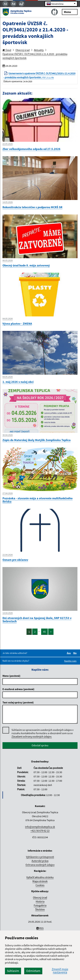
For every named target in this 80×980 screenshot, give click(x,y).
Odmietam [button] (33, 971)
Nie (75, 653)
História (40, 901)
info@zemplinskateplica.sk (40, 827)
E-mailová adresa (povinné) (18, 689)
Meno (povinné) (11, 676)
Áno (69, 653)
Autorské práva (40, 861)
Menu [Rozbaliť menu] (70, 12)
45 (44, 632)
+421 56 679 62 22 (40, 831)
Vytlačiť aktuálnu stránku (40, 877)
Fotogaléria (40, 905)
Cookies (40, 885)
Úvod (7, 50)
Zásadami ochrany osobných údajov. (32, 736)
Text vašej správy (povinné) (18, 702)
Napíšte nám (70, 661)
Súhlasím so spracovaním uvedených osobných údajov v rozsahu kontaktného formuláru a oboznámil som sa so (42, 733)
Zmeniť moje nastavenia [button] (60, 971)
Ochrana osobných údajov (40, 865)
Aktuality (39, 50)
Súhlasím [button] (13, 971)
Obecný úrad (23, 50)
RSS (40, 928)
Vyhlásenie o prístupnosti (40, 857)
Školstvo (40, 909)
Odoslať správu (40, 745)
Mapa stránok (40, 881)
